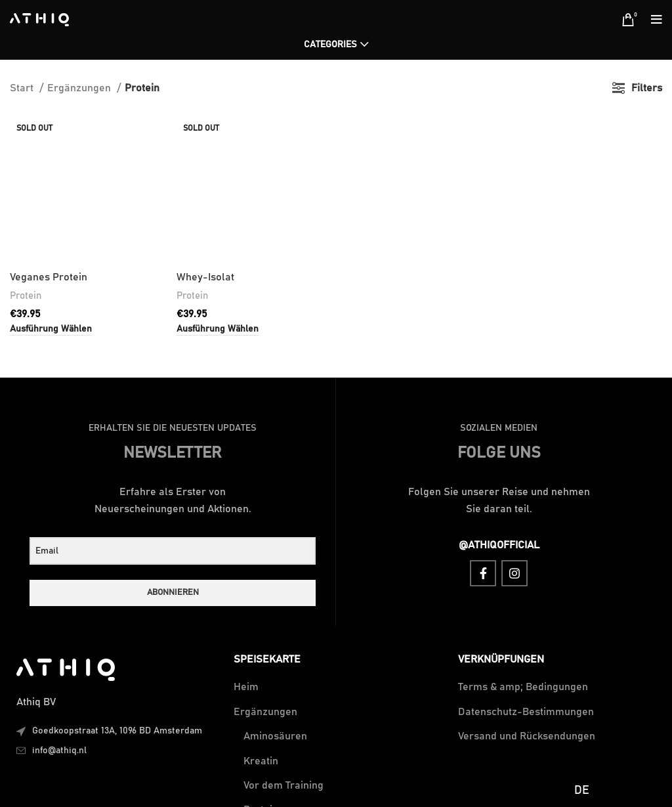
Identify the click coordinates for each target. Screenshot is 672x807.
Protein (26, 159)
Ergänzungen (80, 88)
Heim (246, 687)
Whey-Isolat (205, 141)
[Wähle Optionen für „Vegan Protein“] (51, 193)
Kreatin (261, 761)
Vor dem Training (283, 785)
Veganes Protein (49, 141)
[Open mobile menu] (657, 20)
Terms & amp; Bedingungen (523, 687)
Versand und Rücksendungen (527, 736)
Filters (647, 88)
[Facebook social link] (483, 573)
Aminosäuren (275, 736)
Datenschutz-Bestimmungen (526, 712)
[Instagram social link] (514, 573)
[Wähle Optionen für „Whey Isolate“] (218, 193)
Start (23, 88)
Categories (330, 45)
